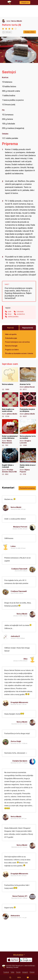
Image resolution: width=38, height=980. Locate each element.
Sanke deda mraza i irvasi (28, 462)
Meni (19, 977)
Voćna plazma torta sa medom (28, 433)
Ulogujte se (25, 3)
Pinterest (32, 972)
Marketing (9, 967)
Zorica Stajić (16, 741)
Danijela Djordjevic (20, 761)
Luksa (13, 546)
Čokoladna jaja (11, 338)
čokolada (20, 311)
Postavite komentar (27, 488)
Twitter (12, 972)
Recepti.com (4, 966)
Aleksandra (15, 916)
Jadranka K (15, 636)
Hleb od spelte (11, 334)
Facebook (6, 972)
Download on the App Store (13, 960)
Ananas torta (28, 379)
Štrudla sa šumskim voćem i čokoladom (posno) (19, 353)
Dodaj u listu (30, 32)
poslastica (21, 314)
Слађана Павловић (19, 569)
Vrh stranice (18, 955)
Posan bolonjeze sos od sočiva (17, 342)
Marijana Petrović (20, 527)
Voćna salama (10, 379)
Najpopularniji (28, 328)
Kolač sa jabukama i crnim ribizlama (10, 433)
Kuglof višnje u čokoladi (10, 462)
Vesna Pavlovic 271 (20, 896)
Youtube (18, 972)
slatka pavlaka (13, 317)
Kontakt (16, 967)
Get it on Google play (26, 960)
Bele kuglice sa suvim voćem (10, 405)
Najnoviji (10, 328)
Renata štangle (11, 346)
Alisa (25, 659)
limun (10, 314)
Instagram (25, 972)
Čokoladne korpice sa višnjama (28, 405)
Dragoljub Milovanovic (19, 702)
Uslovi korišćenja (29, 966)
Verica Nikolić (17, 21)
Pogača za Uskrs (12, 350)
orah (10, 311)
